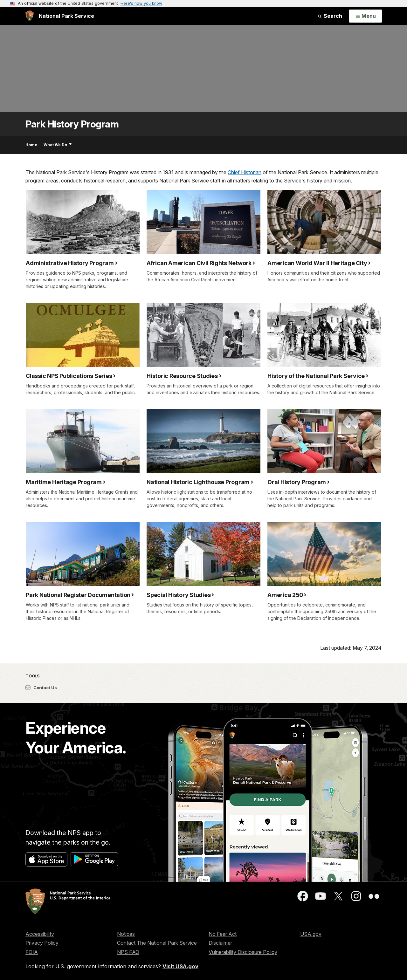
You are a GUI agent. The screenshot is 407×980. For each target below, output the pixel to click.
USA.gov (311, 934)
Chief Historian (245, 172)
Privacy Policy (42, 943)
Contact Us (41, 688)
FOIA (32, 952)
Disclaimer (220, 943)
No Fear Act (223, 934)
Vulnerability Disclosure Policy (243, 952)
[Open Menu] (366, 16)
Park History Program (72, 124)
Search (330, 16)
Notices (126, 934)
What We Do (58, 145)
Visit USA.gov (180, 966)
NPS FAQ (128, 952)
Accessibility (40, 934)
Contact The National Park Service (157, 943)
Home (31, 145)
